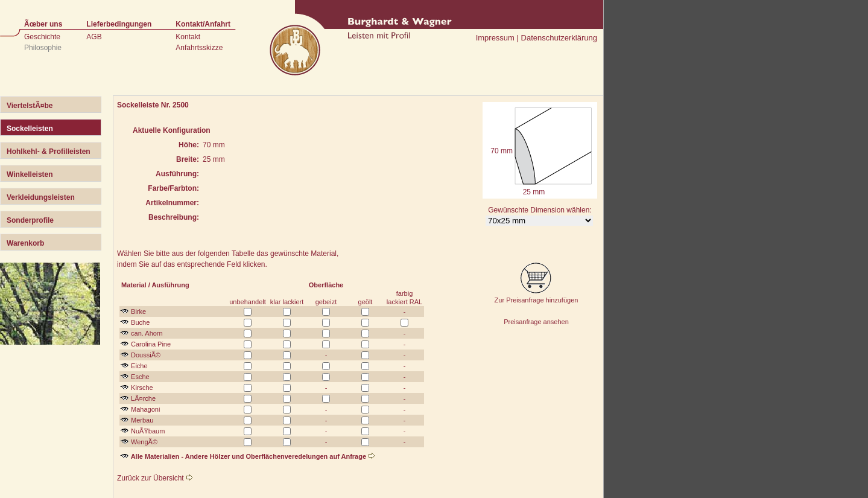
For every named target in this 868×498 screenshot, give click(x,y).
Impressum (495, 38)
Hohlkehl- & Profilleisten (49, 152)
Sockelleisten (30, 129)
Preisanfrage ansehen (536, 322)
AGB (94, 37)
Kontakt (188, 37)
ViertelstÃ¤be (30, 106)
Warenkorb (25, 243)
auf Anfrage (352, 456)
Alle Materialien (149, 456)
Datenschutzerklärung (559, 38)
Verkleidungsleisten (41, 197)
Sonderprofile (30, 220)
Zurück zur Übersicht (155, 478)
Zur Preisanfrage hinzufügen (537, 296)
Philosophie (43, 48)
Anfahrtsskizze (199, 48)
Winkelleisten (30, 174)
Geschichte (42, 37)
